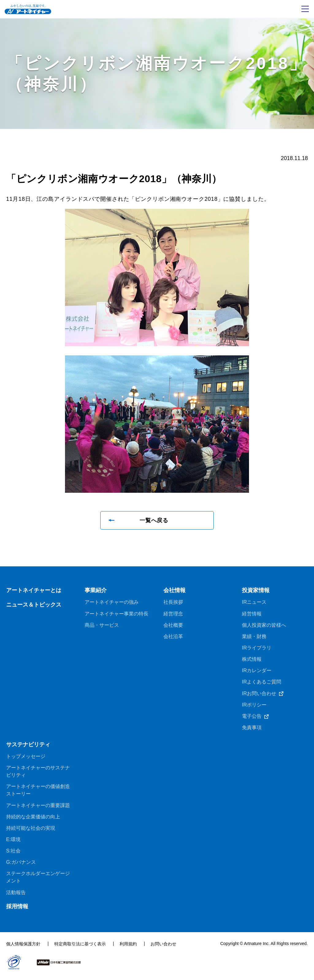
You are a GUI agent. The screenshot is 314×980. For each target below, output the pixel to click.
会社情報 (174, 591)
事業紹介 (96, 591)
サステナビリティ (28, 747)
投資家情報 (256, 591)
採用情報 (17, 910)
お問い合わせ (163, 947)
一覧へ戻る (154, 521)
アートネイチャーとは (34, 591)
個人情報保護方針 (23, 947)
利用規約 (128, 947)
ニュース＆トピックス (34, 605)
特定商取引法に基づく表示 (80, 947)
